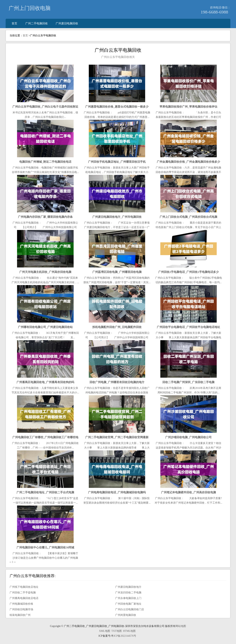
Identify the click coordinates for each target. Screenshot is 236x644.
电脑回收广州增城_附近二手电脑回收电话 (45, 162)
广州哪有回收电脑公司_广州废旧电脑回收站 (45, 327)
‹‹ (10, 562)
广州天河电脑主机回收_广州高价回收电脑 (45, 272)
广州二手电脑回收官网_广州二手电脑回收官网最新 (117, 437)
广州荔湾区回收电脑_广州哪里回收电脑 (117, 272)
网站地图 (181, 626)
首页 (14, 23)
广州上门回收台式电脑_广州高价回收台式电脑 (188, 217)
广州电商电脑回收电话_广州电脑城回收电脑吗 (117, 492)
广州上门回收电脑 (30, 8)
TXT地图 (117, 631)
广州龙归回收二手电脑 (128, 593)
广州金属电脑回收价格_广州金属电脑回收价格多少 (188, 162)
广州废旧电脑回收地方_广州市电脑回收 (117, 217)
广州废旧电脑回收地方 (128, 587)
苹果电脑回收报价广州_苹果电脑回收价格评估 (188, 107)
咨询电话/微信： (220, 7)
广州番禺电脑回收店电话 (24, 598)
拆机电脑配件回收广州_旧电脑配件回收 (117, 327)
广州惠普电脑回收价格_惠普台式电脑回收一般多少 (117, 107)
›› (15, 562)
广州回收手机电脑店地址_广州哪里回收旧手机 (117, 162)
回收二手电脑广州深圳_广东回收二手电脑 (188, 382)
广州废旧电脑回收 (67, 23)
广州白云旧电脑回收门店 (130, 609)
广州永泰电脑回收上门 (128, 598)
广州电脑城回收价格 (21, 604)
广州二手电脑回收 (37, 23)
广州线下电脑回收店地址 (24, 587)
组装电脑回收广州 (20, 615)
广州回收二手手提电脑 (23, 593)
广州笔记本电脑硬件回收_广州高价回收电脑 (189, 492)
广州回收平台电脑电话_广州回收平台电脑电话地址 (188, 327)
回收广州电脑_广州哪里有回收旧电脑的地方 (117, 382)
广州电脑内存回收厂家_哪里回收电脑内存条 (45, 217)
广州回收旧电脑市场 (21, 609)
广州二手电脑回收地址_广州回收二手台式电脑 (45, 492)
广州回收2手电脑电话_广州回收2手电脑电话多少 (189, 272)
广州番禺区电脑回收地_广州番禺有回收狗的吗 (45, 382)
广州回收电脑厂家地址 (128, 604)
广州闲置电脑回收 (126, 615)
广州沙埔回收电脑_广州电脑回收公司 (188, 437)
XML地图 (104, 631)
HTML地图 (129, 631)
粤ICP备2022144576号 (124, 636)
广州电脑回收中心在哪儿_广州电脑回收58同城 (45, 547)
